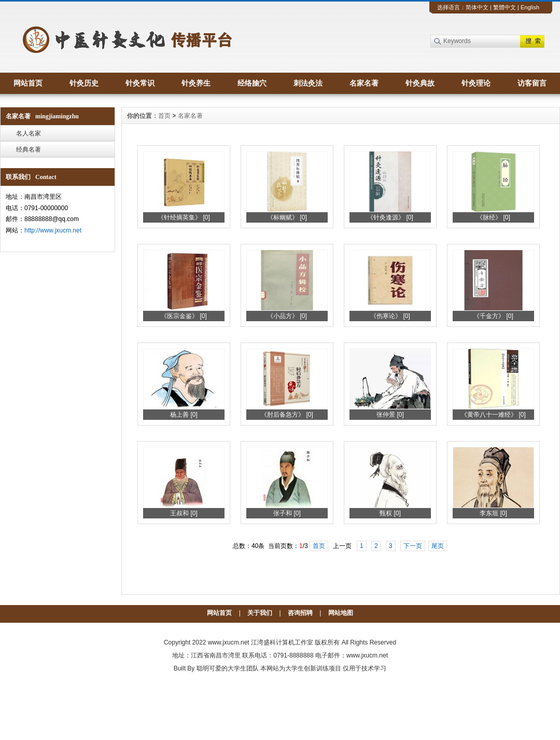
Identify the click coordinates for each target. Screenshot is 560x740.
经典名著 (29, 149)
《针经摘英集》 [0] (184, 217)
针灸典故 (420, 83)
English (530, 7)
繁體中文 (505, 7)
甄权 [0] (390, 513)
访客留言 (532, 83)
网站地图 (341, 613)
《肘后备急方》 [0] (287, 415)
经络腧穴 (252, 83)
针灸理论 (476, 83)
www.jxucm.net (229, 642)
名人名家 (29, 133)
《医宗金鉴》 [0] (184, 316)
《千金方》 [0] (493, 316)
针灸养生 (196, 83)
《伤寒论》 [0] (390, 316)
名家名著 (364, 83)
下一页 (413, 546)
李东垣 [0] (493, 513)
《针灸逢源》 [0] (390, 217)
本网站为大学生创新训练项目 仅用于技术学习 (323, 668)
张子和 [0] (287, 513)
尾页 (438, 546)
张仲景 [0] (390, 415)
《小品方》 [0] (287, 316)
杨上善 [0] (184, 415)
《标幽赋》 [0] (287, 217)
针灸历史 (84, 83)
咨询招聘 (300, 613)
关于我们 (260, 613)
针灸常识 (140, 83)
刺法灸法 (308, 83)
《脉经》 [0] (493, 217)
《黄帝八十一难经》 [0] (493, 415)
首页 (164, 116)
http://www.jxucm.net (53, 230)
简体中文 (477, 7)
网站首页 (28, 83)
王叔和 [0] (184, 513)
